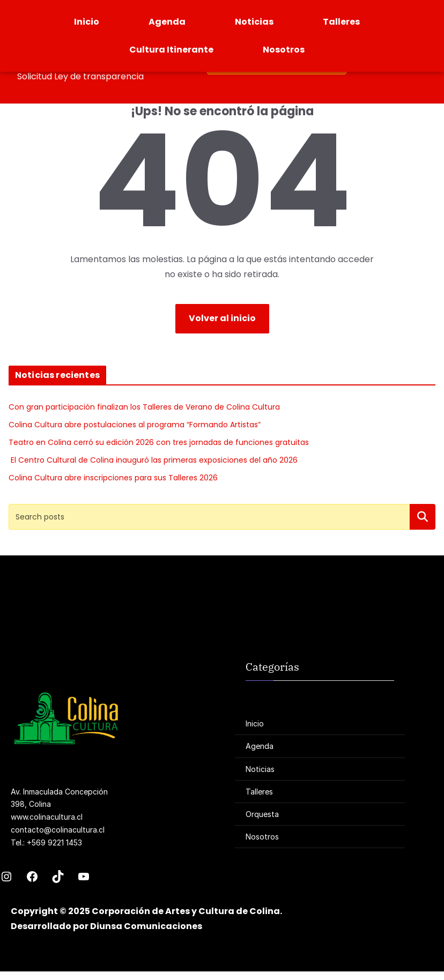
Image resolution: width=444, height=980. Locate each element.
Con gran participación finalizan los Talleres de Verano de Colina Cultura (144, 407)
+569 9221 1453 (54, 842)
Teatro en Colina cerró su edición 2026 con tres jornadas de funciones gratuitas (159, 442)
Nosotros (284, 50)
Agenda (167, 22)
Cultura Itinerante (171, 50)
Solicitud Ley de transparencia (80, 76)
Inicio (87, 22)
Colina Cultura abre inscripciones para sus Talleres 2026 (113, 478)
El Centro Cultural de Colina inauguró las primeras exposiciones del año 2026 (153, 460)
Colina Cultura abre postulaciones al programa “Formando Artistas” (135, 425)
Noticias (254, 22)
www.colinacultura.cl (47, 817)
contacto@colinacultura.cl (58, 830)
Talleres (341, 22)
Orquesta (262, 814)
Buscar (423, 517)
